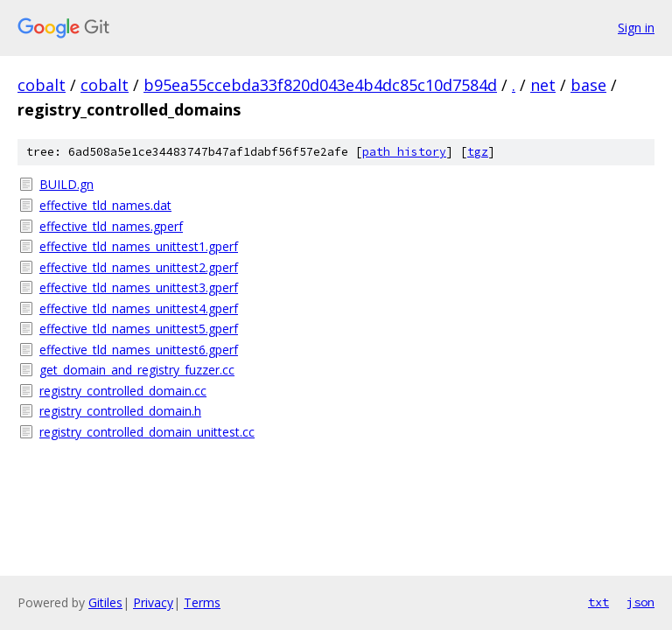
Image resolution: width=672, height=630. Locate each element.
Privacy (153, 602)
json (640, 602)
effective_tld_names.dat (105, 205)
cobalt (42, 85)
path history (404, 152)
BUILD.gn (66, 184)
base (588, 85)
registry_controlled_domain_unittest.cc (147, 432)
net (543, 85)
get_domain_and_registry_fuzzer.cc (137, 370)
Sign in (636, 28)
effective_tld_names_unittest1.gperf (139, 246)
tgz (478, 152)
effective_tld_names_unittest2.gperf (139, 267)
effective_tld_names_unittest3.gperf (139, 287)
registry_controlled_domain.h (120, 411)
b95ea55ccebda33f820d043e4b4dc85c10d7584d (320, 85)
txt (598, 602)
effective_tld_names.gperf (111, 226)
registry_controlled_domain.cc (123, 391)
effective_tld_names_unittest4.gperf (139, 308)
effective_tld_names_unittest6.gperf (139, 350)
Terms (202, 602)
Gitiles (105, 602)
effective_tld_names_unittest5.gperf (139, 329)
